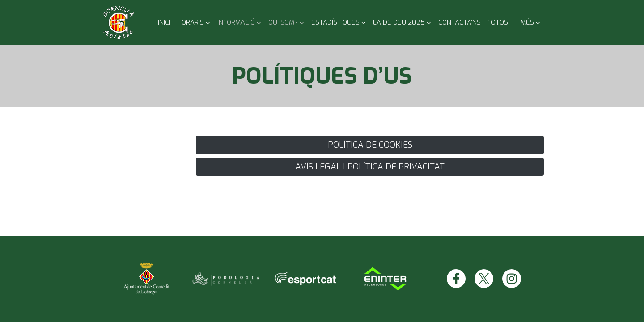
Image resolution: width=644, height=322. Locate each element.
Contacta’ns (460, 22)
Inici (164, 22)
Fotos (498, 22)
